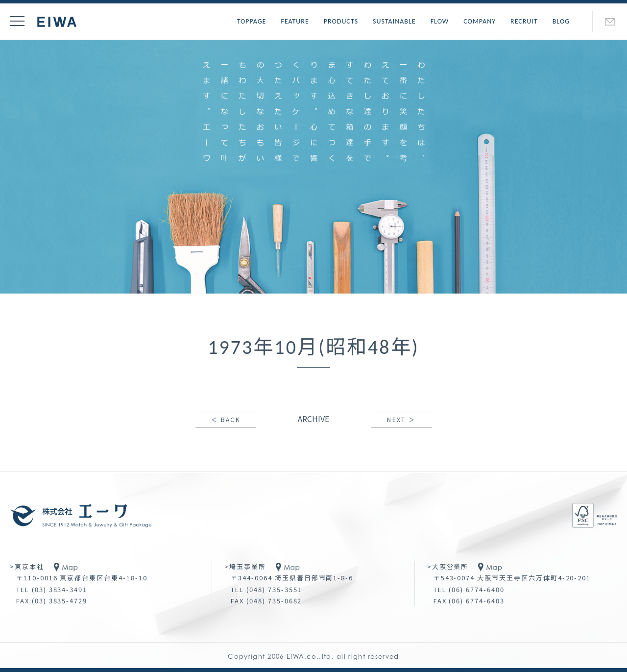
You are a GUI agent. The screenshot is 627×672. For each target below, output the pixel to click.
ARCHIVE (313, 419)
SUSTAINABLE (394, 21)
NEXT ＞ (401, 419)
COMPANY (480, 21)
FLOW (440, 21)
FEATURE (295, 21)
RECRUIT (524, 21)
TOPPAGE (252, 21)
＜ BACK (226, 419)
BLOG (561, 21)
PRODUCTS (341, 21)
